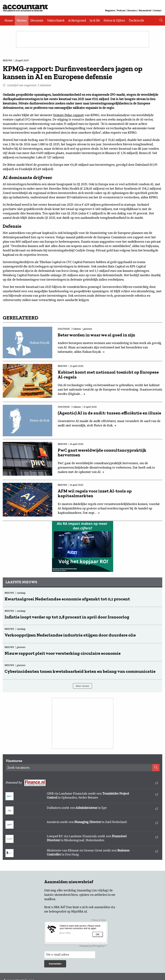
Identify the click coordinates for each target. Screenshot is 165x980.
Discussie (37, 21)
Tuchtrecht (136, 21)
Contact (157, 11)
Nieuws (22, 21)
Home (9, 21)
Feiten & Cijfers (114, 21)
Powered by (82, 783)
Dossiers (132, 11)
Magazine (110, 11)
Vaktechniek (56, 21)
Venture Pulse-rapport (68, 115)
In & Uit (95, 21)
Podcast (121, 11)
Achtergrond (77, 21)
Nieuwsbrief (145, 11)
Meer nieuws (83, 686)
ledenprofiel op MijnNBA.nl (68, 912)
